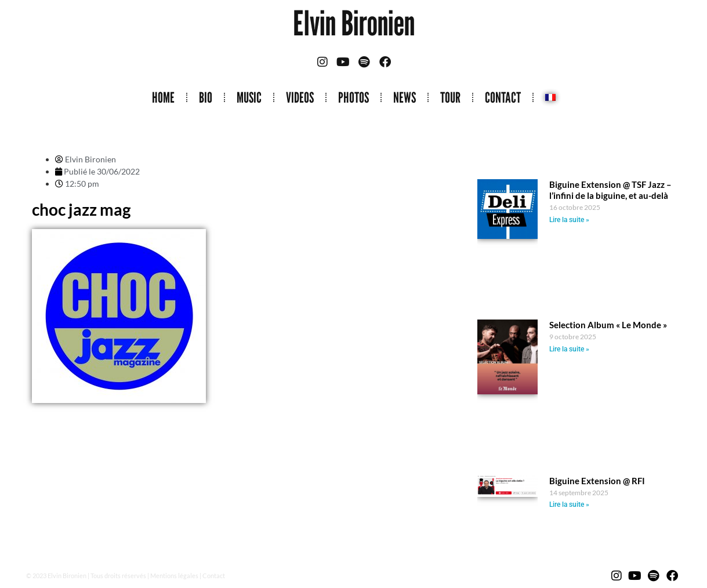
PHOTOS (353, 97)
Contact (214, 576)
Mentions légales (174, 576)
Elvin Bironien (354, 23)
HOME (163, 97)
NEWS (405, 97)
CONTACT (503, 97)
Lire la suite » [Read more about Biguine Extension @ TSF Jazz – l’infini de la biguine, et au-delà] (569, 220)
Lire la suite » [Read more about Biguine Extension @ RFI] (569, 504)
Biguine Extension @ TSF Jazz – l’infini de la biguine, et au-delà (610, 190)
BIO (206, 97)
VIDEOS (300, 97)
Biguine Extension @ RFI (597, 481)
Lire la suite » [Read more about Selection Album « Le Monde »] (569, 349)
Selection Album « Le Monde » (608, 325)
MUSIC (249, 97)
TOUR (450, 97)
